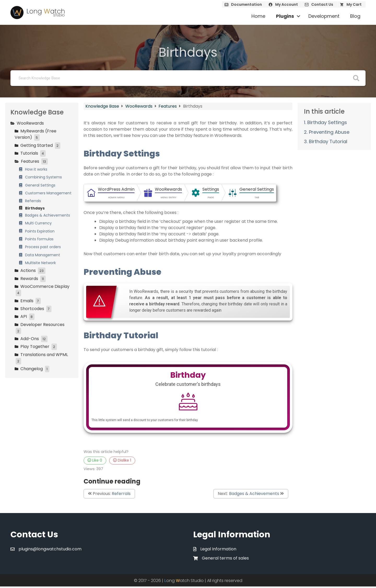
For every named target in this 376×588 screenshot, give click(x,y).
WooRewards (139, 106)
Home (258, 16)
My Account (287, 4)
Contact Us (322, 4)
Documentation (246, 4)
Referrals (121, 495)
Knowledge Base (103, 106)
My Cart (354, 4)
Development (324, 16)
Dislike (122, 462)
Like (95, 462)
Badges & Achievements (254, 495)
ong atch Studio (184, 582)
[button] (298, 16)
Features (168, 106)
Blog (355, 16)
